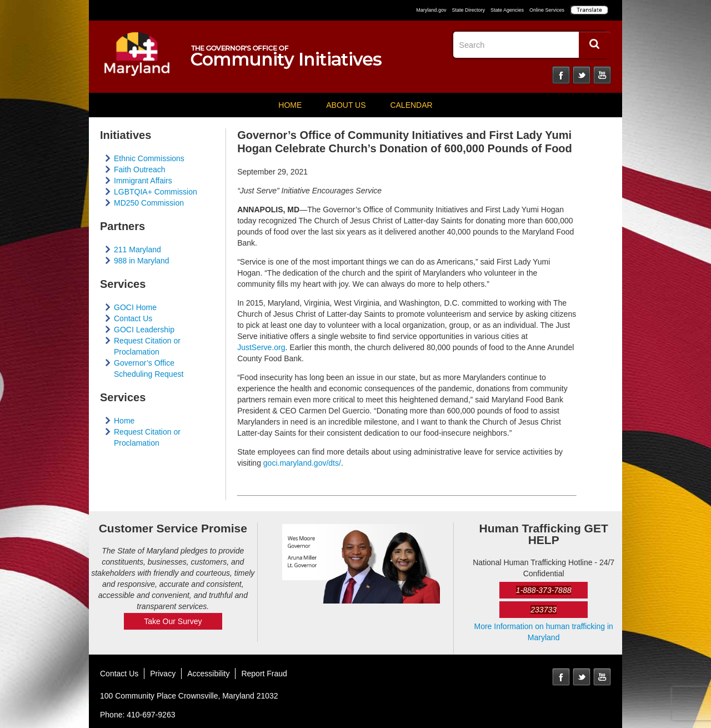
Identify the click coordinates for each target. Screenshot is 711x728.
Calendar (411, 105)
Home (290, 105)
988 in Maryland (142, 261)
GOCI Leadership (144, 330)
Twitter (582, 75)
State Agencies (507, 10)
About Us (346, 105)
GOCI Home (135, 307)
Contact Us (133, 318)
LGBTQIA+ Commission (156, 192)
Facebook (561, 75)
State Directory (468, 10)
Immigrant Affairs (143, 181)
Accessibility (208, 674)
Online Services (547, 10)
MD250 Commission (149, 203)
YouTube (602, 75)
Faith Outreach (140, 169)
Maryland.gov (431, 10)
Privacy (163, 674)
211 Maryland (137, 250)
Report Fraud (264, 674)
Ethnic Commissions (149, 158)
